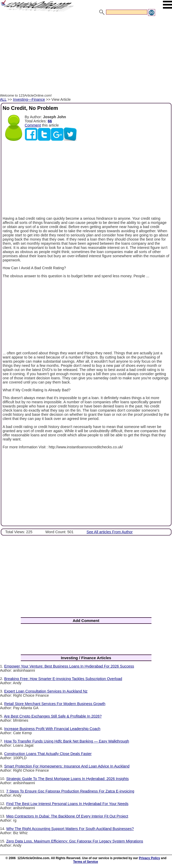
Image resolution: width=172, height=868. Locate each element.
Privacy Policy (150, 858)
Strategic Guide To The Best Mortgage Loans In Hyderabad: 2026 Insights (67, 779)
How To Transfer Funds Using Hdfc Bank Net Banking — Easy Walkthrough (67, 741)
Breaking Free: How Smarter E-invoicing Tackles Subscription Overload (63, 679)
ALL (3, 99)
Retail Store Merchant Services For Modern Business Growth (55, 704)
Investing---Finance (29, 99)
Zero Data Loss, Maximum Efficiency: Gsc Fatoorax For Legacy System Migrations (75, 841)
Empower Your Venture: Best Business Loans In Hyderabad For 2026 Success (69, 666)
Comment (33, 125)
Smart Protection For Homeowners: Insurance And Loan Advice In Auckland (67, 766)
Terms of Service (85, 862)
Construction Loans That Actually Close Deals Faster (48, 754)
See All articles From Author (110, 532)
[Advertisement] (86, 55)
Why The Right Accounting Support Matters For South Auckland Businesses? (70, 829)
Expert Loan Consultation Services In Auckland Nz (46, 691)
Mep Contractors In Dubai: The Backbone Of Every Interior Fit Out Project (67, 816)
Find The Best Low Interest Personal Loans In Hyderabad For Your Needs (67, 804)
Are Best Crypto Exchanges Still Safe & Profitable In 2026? (53, 716)
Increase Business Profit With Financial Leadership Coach (52, 729)
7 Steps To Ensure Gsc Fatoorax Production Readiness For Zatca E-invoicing (70, 791)
